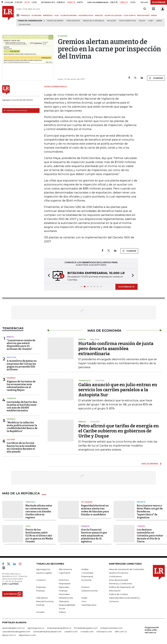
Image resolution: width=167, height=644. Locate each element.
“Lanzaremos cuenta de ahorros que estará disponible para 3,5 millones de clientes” (21, 345)
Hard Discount (73, 21)
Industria (11, 357)
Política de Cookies (118, 594)
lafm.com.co (121, 632)
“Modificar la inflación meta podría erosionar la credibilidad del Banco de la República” (22, 427)
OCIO (57, 15)
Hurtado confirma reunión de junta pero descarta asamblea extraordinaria (116, 349)
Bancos (10, 337)
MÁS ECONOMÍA (150, 464)
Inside (84, 598)
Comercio (11, 398)
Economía (86, 580)
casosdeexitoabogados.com (16, 632)
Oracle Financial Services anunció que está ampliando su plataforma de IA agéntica (94, 536)
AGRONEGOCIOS (86, 15)
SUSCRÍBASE (159, 2)
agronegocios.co (36, 628)
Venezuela (30, 502)
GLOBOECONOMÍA (69, 15)
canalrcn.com (71, 632)
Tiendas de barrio (55, 21)
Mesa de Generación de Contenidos (126, 569)
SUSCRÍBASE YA (126, 287)
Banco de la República (94, 21)
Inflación (112, 21)
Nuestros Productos (119, 573)
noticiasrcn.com (104, 632)
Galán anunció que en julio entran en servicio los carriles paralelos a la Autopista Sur (118, 390)
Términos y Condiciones (120, 584)
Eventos (85, 587)
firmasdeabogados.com (86, 628)
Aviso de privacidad (118, 580)
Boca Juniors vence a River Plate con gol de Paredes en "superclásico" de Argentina (150, 512)
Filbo (151, 21)
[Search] (145, 9)
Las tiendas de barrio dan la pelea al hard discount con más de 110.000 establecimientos (22, 406)
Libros (159, 21)
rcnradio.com (87, 632)
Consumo (41, 580)
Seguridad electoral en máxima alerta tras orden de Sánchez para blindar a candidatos (95, 510)
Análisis (85, 569)
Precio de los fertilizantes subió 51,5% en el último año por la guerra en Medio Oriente (39, 536)
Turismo (141, 526)
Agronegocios (43, 569)
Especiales (64, 587)
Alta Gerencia (65, 569)
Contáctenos (115, 576)
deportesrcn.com (27, 635)
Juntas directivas (127, 21)
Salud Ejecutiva (89, 605)
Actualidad (87, 502)
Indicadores (42, 598)
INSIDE (154, 15)
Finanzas (85, 526)
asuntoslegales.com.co (13, 628)
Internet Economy (45, 601)
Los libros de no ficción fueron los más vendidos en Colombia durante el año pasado (21, 447)
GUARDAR (156, 78)
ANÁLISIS (99, 15)
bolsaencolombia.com (111, 628)
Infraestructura (66, 598)
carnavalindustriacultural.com (47, 632)
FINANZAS (25, 15)
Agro (28, 526)
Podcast (40, 605)
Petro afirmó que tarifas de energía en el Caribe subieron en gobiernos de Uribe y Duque (119, 431)
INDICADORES (143, 15)
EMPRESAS (48, 15)
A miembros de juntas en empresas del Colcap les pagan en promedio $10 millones (22, 365)
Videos (62, 612)
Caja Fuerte (65, 573)
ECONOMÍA (37, 15)
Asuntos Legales (44, 573)
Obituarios (64, 601)
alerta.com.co (9, 635)
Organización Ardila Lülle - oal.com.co (152, 630)
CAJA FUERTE (130, 15)
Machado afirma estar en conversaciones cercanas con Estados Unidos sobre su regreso (39, 512)
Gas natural (25, 25)
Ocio (84, 601)
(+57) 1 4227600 (10, 584)
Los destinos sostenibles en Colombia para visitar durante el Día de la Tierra (150, 536)
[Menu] (18, 15)
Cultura (11, 440)
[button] (48, 276)
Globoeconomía (89, 591)
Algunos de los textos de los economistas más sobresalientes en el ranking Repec (21, 386)
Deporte (141, 502)
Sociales (40, 612)
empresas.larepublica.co (59, 628)
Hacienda (11, 378)
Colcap (142, 21)
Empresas (41, 587)
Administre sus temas (15, 110)
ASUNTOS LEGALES (113, 15)
